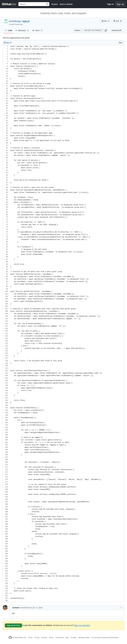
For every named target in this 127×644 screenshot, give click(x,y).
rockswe (16, 608)
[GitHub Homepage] (10, 638)
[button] (106, 30)
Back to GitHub (66, 4)
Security (44, 638)
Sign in (110, 4)
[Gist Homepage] (9, 4)
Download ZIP (116, 30)
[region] (63, 324)
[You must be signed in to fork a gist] (118, 21)
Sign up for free (13, 625)
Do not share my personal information (105, 638)
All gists (55, 4)
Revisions (22, 30)
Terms (30, 638)
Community (60, 638)
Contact (74, 638)
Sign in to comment (82, 625)
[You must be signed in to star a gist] (106, 21)
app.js (26, 21)
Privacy (37, 638)
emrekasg (15, 21)
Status (51, 638)
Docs (67, 638)
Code (9, 30)
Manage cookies (84, 638)
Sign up (120, 4)
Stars (38, 30)
